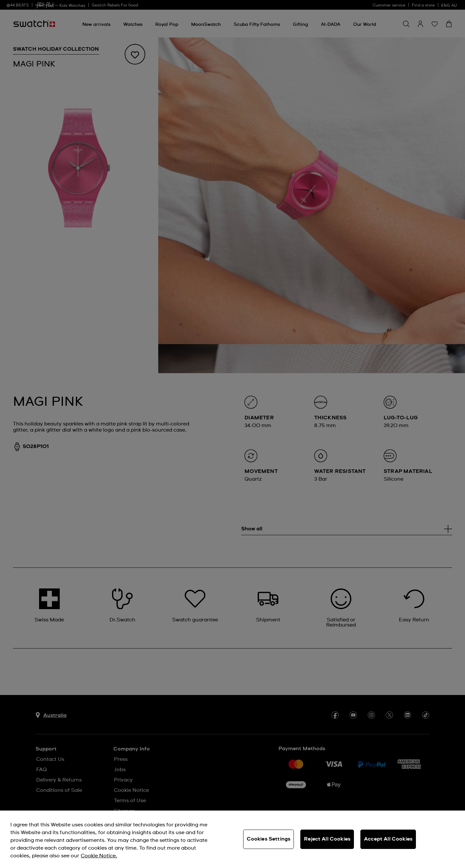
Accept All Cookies (388, 839)
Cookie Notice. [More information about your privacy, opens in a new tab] (99, 856)
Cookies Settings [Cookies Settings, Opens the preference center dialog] (269, 839)
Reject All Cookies (327, 839)
